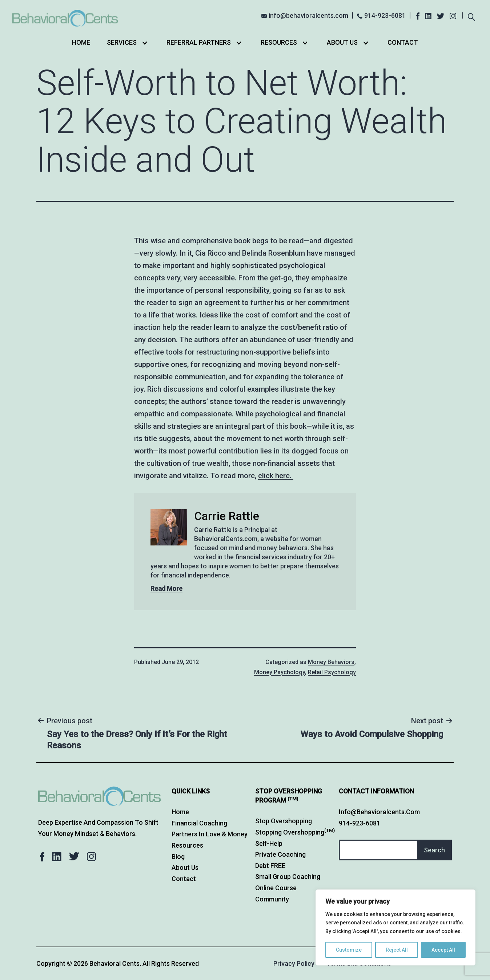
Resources (279, 42)
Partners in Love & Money (210, 834)
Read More (166, 589)
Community (272, 899)
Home (81, 42)
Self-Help (269, 843)
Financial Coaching (199, 823)
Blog (178, 857)
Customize (349, 950)
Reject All (397, 950)
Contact (403, 42)
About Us (342, 42)
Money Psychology (280, 672)
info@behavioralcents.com (308, 15)
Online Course (276, 888)
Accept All (443, 950)
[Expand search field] (471, 16)
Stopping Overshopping (295, 832)
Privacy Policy (294, 963)
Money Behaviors (331, 662)
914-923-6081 (385, 15)
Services (122, 42)
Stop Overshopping (284, 821)
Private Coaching (280, 854)
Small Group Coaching (288, 877)
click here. (276, 476)
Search (434, 850)
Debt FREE (270, 866)
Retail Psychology (332, 672)
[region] (395, 927)
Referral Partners (199, 42)
